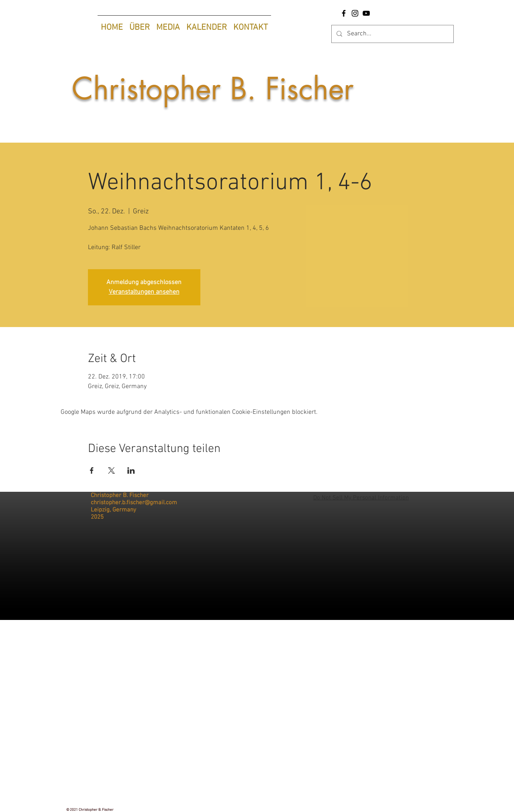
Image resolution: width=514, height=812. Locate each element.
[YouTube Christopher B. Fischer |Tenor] (366, 13)
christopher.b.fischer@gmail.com (134, 503)
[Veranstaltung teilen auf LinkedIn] (131, 470)
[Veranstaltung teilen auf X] (111, 470)
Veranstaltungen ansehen (144, 292)
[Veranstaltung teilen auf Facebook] (92, 470)
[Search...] (392, 34)
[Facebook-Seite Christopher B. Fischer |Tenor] (344, 13)
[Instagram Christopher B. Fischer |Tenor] (355, 13)
